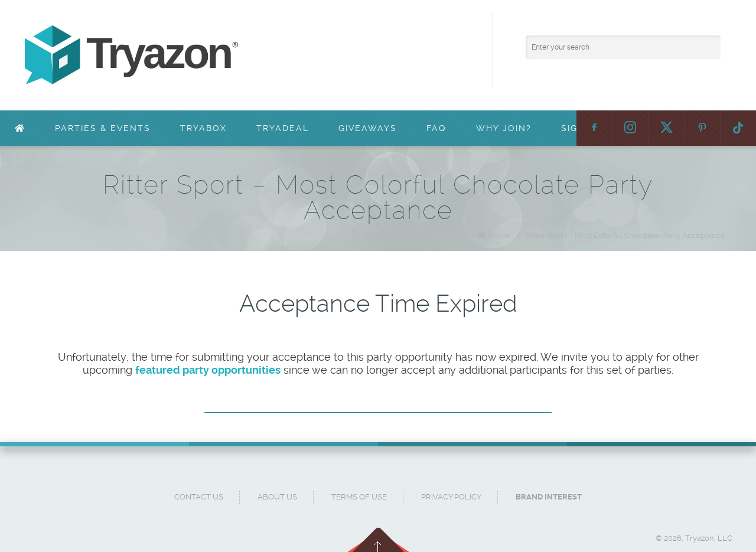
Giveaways (368, 128)
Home (500, 235)
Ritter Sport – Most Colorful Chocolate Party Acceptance (626, 235)
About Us (277, 497)
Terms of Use (359, 497)
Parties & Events (103, 128)
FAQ (436, 128)
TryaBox (203, 128)
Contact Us (199, 497)
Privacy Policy (451, 497)
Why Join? (504, 128)
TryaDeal (283, 128)
